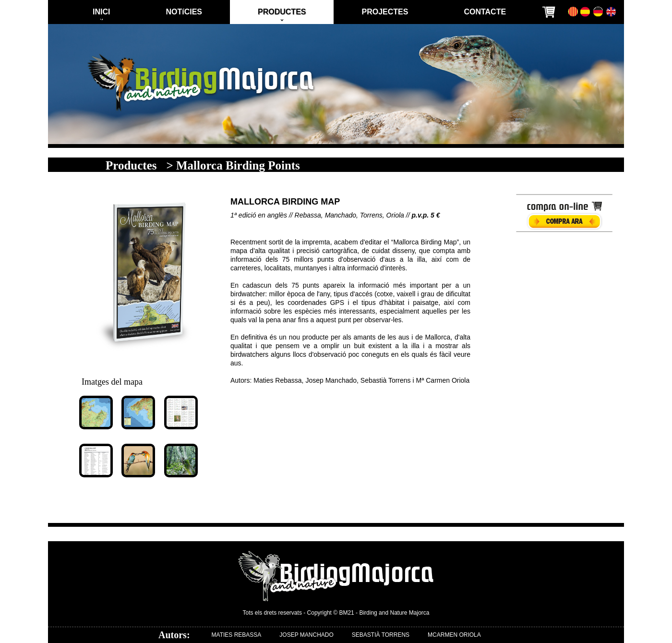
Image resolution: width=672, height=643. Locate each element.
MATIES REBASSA (237, 635)
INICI (101, 12)
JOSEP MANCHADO (306, 635)
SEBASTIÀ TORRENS (381, 635)
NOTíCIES (184, 12)
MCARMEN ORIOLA (454, 635)
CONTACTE (485, 12)
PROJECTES (385, 12)
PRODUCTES (282, 12)
